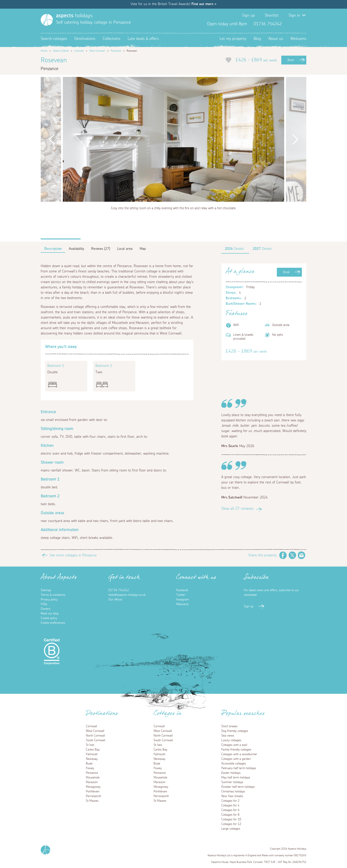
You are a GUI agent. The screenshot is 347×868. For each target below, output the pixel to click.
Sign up (248, 16)
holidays (74, 16)
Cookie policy (49, 618)
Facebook (289, 24)
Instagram (303, 24)
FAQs (44, 604)
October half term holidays (238, 787)
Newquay (92, 759)
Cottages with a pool (234, 745)
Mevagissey (93, 787)
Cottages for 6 (230, 810)
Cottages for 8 (230, 815)
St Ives (90, 745)
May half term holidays (236, 778)
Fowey (90, 768)
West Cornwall (97, 51)
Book (291, 60)
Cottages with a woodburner (239, 754)
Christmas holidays (233, 792)
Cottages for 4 (230, 805)
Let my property (233, 39)
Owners (46, 609)
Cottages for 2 (230, 801)
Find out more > (204, 4)
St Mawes (92, 801)
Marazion (92, 782)
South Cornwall (95, 740)
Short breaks (229, 726)
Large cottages (231, 829)
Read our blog (50, 614)
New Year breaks (232, 796)
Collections (112, 39)
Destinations (85, 39)
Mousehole (93, 778)
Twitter (296, 24)
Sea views (228, 736)
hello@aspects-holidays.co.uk (127, 595)
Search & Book (61, 51)
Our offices (115, 600)
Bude (89, 764)
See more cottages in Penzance (73, 555)
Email (302, 555)
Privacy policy (49, 600)
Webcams (298, 39)
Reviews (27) (101, 249)
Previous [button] (52, 139)
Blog (257, 39)
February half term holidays (239, 768)
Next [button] (295, 139)
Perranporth (93, 796)
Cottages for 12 (231, 824)
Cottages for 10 (231, 819)
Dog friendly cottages (235, 731)
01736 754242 (119, 590)
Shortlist (272, 16)
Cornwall (79, 51)
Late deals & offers (143, 39)
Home (44, 51)
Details (234, 249)
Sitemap (46, 590)
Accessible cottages (234, 764)
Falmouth (92, 754)
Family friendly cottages (236, 750)
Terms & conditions (53, 595)
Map (143, 249)
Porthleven (93, 792)
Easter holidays (231, 773)
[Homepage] (47, 20)
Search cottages (54, 39)
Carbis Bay (93, 750)
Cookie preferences (53, 623)
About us (276, 39)
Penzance (116, 51)
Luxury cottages (231, 740)
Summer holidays (232, 782)
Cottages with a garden (236, 759)
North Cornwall (95, 736)
